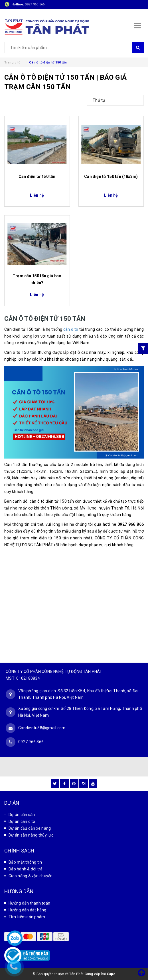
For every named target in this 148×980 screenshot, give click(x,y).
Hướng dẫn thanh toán (29, 903)
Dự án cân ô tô (22, 821)
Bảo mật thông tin (25, 862)
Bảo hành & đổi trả (26, 869)
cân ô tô (71, 329)
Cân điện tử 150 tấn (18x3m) (111, 176)
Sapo (111, 974)
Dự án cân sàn (22, 815)
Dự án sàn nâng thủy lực (31, 835)
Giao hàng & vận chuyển (31, 876)
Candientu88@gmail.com (42, 728)
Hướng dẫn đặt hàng (28, 910)
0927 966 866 (35, 4)
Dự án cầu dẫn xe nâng (30, 828)
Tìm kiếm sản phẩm (27, 917)
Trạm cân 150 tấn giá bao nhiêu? (37, 279)
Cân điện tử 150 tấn (37, 176)
